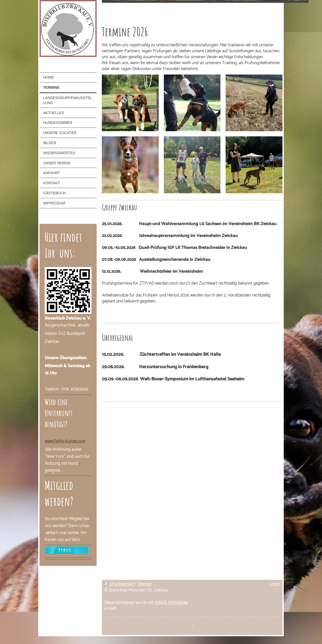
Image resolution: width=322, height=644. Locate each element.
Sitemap (144, 584)
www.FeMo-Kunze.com (65, 441)
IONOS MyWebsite (171, 603)
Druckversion (120, 584)
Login (275, 584)
